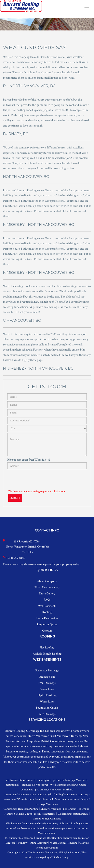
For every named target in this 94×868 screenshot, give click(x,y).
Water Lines (47, 702)
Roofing (47, 612)
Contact (47, 631)
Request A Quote (47, 624)
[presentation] (38, 478)
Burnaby (76, 736)
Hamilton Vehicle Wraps (18, 814)
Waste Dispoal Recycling (64, 843)
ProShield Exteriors (45, 814)
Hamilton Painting (28, 809)
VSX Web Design (59, 857)
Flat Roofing (47, 648)
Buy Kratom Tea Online (76, 809)
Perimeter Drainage (47, 670)
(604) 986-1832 (16, 558)
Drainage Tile (47, 677)
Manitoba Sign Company (47, 819)
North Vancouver (38, 736)
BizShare (68, 790)
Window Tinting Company (32, 843)
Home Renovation (47, 618)
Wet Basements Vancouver (42, 853)
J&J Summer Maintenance (19, 838)
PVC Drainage (47, 683)
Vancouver (20, 736)
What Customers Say (47, 587)
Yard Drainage (47, 714)
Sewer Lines (47, 689)
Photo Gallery (47, 594)
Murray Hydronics (51, 809)
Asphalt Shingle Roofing (47, 654)
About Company (47, 581)
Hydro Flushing (47, 695)
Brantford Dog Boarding (49, 838)
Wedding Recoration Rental (73, 814)
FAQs (47, 600)
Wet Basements (47, 606)
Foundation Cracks (47, 708)
